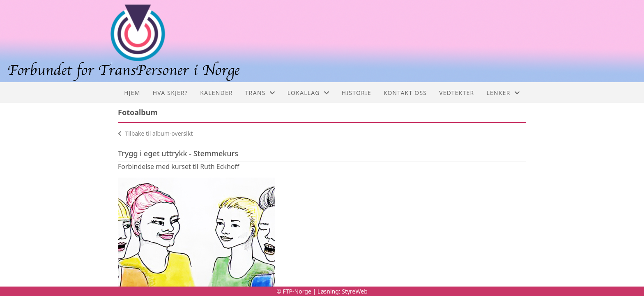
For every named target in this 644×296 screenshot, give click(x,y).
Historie (356, 93)
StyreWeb (355, 291)
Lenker (503, 93)
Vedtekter (457, 93)
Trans (260, 93)
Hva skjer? (170, 93)
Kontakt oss (405, 93)
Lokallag (308, 93)
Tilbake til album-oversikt (155, 133)
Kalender (216, 93)
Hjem (132, 93)
